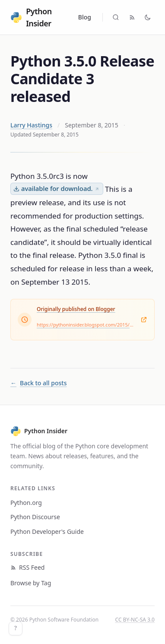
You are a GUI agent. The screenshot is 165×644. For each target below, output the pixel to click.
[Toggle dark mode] (148, 17)
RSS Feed (27, 567)
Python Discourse (35, 517)
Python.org (26, 503)
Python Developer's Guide (47, 531)
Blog (85, 17)
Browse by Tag (31, 583)
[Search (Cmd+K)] (116, 17)
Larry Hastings (31, 125)
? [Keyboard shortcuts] (16, 628)
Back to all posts (38, 383)
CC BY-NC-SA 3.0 (135, 620)
